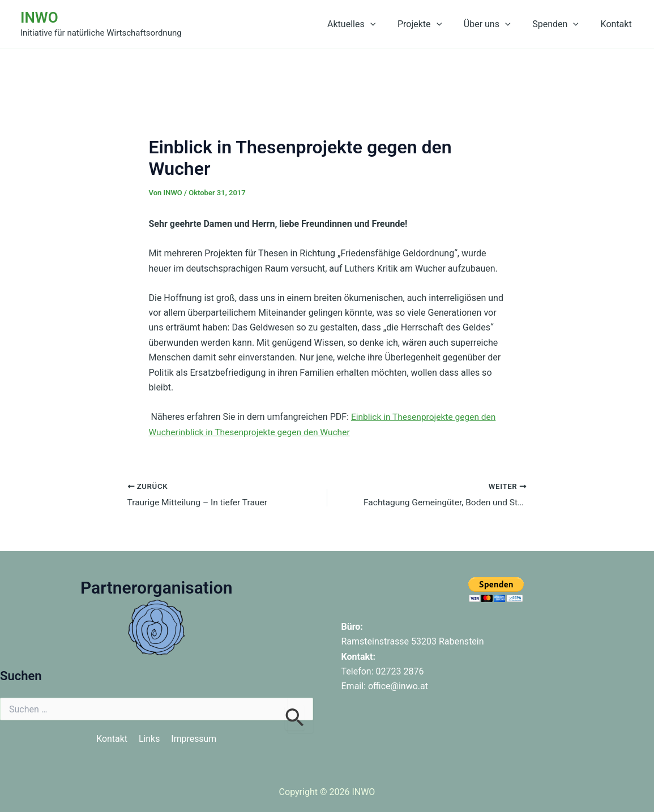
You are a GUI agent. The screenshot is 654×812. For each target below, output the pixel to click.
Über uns (496, 24)
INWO (39, 18)
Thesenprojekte (248, 431)
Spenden (561, 24)
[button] (387, 24)
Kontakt (618, 24)
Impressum (194, 739)
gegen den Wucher (318, 431)
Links (149, 739)
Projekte (433, 24)
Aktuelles (368, 24)
